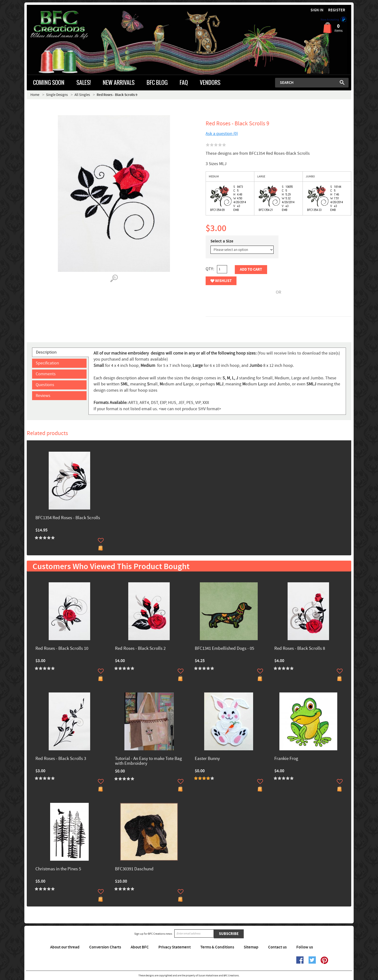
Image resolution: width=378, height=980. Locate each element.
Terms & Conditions (217, 947)
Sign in (317, 10)
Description (46, 352)
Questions (45, 385)
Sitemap (251, 947)
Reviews (43, 396)
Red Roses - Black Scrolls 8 (300, 649)
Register (337, 10)
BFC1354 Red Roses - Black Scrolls (68, 518)
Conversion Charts (105, 947)
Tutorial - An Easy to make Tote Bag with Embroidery (148, 761)
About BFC (140, 947)
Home (35, 95)
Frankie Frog (286, 759)
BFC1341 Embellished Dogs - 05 (224, 649)
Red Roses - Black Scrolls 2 (140, 649)
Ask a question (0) (222, 134)
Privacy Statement (175, 947)
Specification (47, 363)
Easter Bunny (207, 759)
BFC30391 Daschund (134, 869)
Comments (46, 374)
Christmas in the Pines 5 (58, 869)
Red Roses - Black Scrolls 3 (61, 759)
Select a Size (222, 241)
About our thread (65, 947)
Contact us (277, 947)
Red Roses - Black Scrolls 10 (62, 649)
